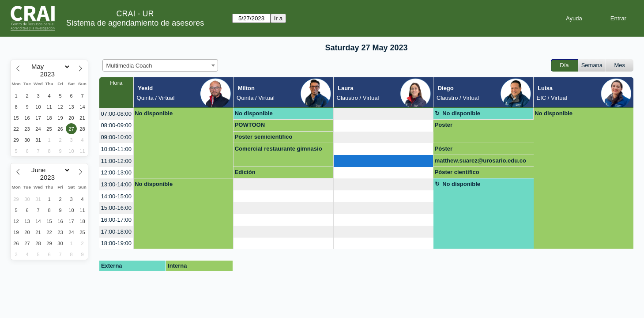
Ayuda (574, 18)
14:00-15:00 (116, 196)
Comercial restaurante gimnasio (279, 149)
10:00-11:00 (116, 149)
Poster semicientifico (264, 137)
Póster (444, 149)
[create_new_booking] (383, 114)
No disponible (154, 113)
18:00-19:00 (116, 243)
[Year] (49, 74)
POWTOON (250, 125)
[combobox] (160, 65)
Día (564, 65)
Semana (592, 65)
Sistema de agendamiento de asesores (135, 23)
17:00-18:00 (116, 232)
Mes (620, 65)
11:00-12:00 (116, 161)
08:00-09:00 (116, 125)
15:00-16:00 (116, 208)
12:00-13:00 (116, 172)
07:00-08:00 (116, 114)
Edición (245, 172)
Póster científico (457, 172)
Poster (444, 125)
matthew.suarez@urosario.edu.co (480, 161)
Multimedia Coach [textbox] (129, 66)
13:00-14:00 (116, 184)
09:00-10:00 (116, 137)
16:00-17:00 (116, 220)
